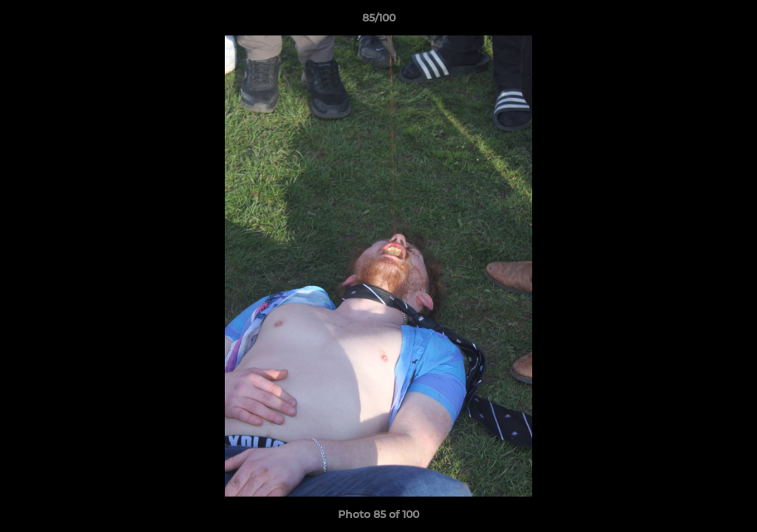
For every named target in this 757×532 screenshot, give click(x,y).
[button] (730, 21)
